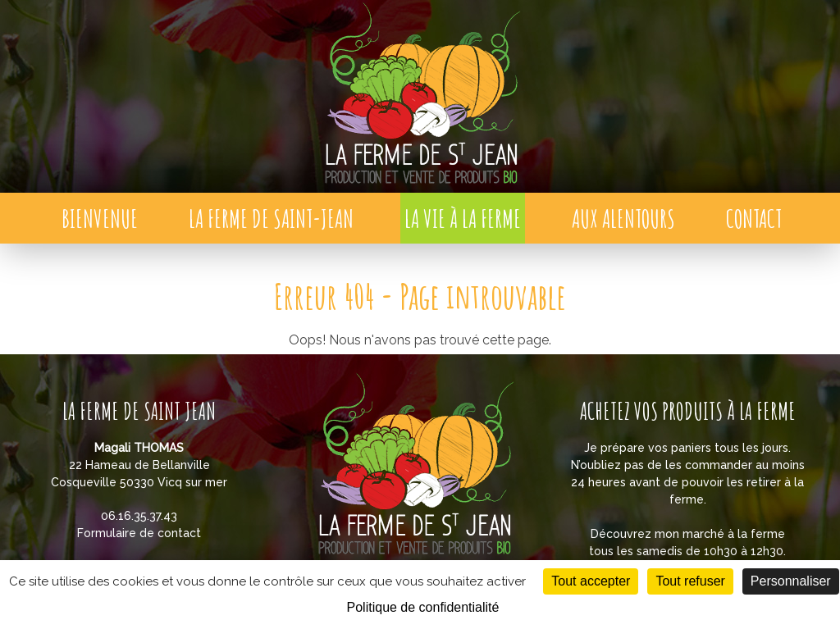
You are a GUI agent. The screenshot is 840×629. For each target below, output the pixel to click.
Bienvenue (100, 219)
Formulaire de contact (139, 533)
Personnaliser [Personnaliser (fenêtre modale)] (791, 581)
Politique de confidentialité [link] (423, 607)
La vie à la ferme (463, 219)
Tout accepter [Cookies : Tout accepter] (591, 581)
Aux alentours (623, 219)
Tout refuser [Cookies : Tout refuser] (690, 581)
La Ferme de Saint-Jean (271, 219)
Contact (754, 219)
